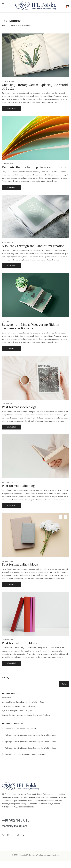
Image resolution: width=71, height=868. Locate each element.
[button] (68, 6)
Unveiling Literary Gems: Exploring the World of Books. (23, 702)
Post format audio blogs (19, 486)
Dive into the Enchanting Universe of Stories (19, 706)
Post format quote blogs (19, 643)
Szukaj (5, 678)
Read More (11, 108)
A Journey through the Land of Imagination (18, 711)
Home (4, 26)
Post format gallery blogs (20, 564)
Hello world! (7, 698)
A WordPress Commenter (15, 729)
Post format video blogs (19, 407)
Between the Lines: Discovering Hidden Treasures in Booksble (26, 715)
